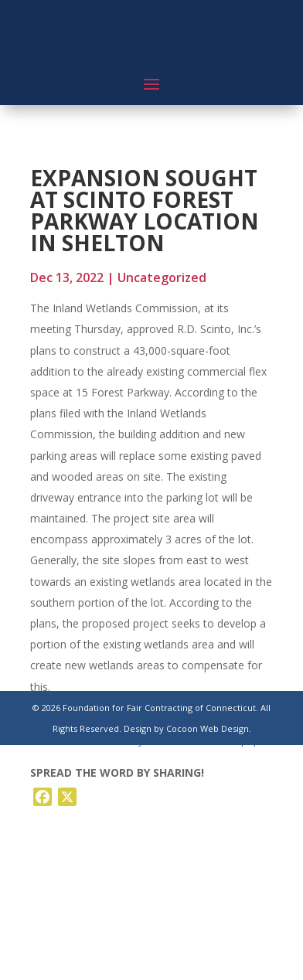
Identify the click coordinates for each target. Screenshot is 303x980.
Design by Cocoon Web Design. (187, 728)
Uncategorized (162, 277)
